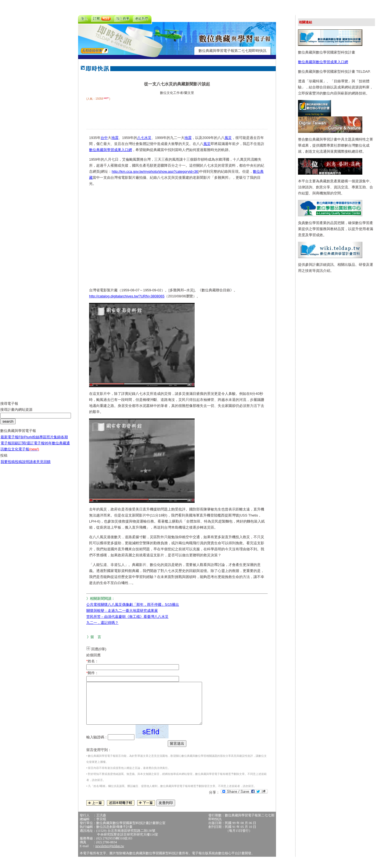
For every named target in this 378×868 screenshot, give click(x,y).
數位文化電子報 (22, 453)
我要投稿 (8, 466)
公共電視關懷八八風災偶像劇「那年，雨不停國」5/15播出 (133, 605)
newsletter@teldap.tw (110, 854)
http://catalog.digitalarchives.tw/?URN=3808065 (127, 296)
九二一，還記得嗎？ (102, 623)
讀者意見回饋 (40, 466)
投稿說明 (22, 466)
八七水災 (144, 138)
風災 (228, 138)
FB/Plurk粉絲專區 (32, 441)
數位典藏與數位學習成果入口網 (323, 62)
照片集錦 (54, 441)
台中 (104, 138)
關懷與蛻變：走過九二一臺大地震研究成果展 (122, 611)
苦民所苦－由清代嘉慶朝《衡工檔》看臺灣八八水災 (127, 617)
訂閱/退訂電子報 (31, 447)
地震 (115, 138)
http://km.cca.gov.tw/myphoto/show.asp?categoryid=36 (155, 171)
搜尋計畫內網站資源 (16, 414)
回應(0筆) (99, 649)
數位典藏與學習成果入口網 (111, 150)
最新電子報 (9, 441)
